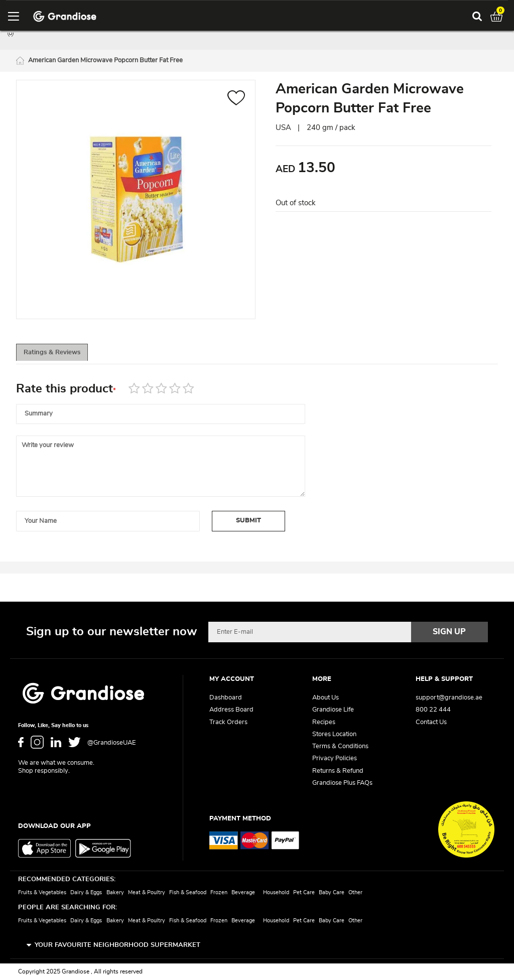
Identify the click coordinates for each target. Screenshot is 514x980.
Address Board (231, 710)
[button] (236, 101)
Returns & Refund (338, 771)
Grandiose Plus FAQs (342, 783)
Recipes (324, 722)
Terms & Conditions (340, 747)
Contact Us (431, 722)
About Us (326, 698)
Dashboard (226, 698)
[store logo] (65, 16)
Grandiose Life (333, 710)
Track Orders (228, 722)
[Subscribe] (450, 632)
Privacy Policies (335, 759)
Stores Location (334, 734)
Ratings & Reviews (61, 355)
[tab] (61, 355)
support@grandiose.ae (449, 698)
